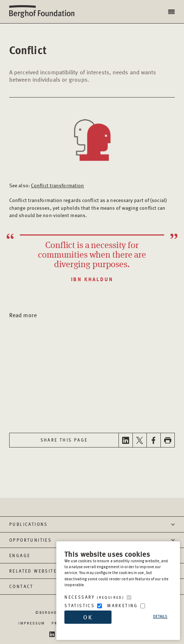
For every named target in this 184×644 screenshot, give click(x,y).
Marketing (123, 606)
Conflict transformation (57, 185)
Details (160, 616)
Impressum (32, 623)
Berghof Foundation (44, 12)
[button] (172, 12)
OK (88, 617)
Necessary (94, 597)
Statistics (79, 606)
